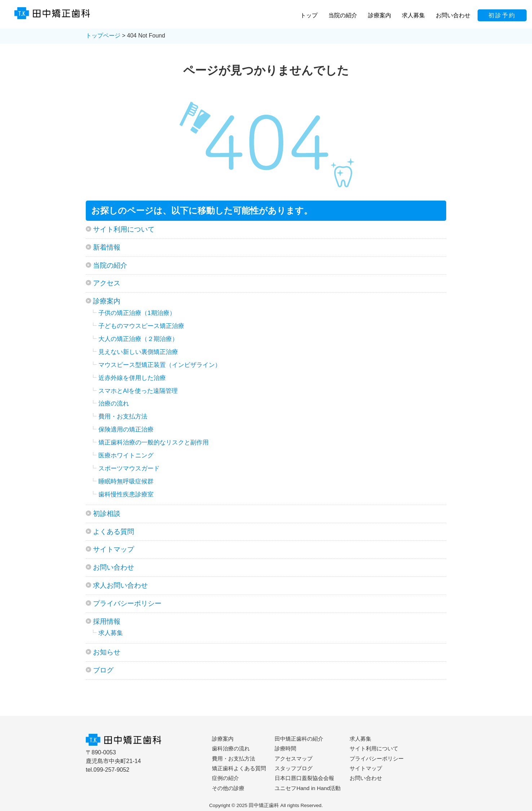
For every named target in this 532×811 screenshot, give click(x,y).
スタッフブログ (294, 768)
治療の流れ (114, 403)
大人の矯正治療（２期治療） (138, 339)
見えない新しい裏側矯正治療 (138, 352)
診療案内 (107, 301)
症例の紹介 (225, 778)
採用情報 (107, 621)
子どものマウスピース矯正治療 (141, 326)
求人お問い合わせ (120, 585)
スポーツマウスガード (129, 468)
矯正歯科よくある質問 (239, 768)
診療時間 (285, 748)
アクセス (107, 283)
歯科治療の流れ (231, 748)
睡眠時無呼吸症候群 (126, 481)
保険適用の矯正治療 (126, 429)
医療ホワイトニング (126, 455)
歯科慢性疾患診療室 (126, 494)
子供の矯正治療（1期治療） (137, 313)
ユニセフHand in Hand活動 (308, 788)
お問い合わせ (114, 567)
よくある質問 (114, 532)
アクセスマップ (294, 759)
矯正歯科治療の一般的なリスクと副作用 (154, 442)
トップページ (103, 36)
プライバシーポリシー (127, 603)
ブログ (103, 670)
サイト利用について (124, 229)
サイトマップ (114, 549)
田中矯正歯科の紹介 (299, 739)
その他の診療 (228, 788)
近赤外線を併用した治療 (132, 378)
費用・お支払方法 (123, 416)
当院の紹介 (110, 265)
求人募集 (111, 633)
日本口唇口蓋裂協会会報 (304, 778)
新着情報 (107, 247)
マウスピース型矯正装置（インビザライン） (160, 365)
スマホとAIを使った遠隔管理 (138, 391)
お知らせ (107, 652)
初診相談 (107, 514)
